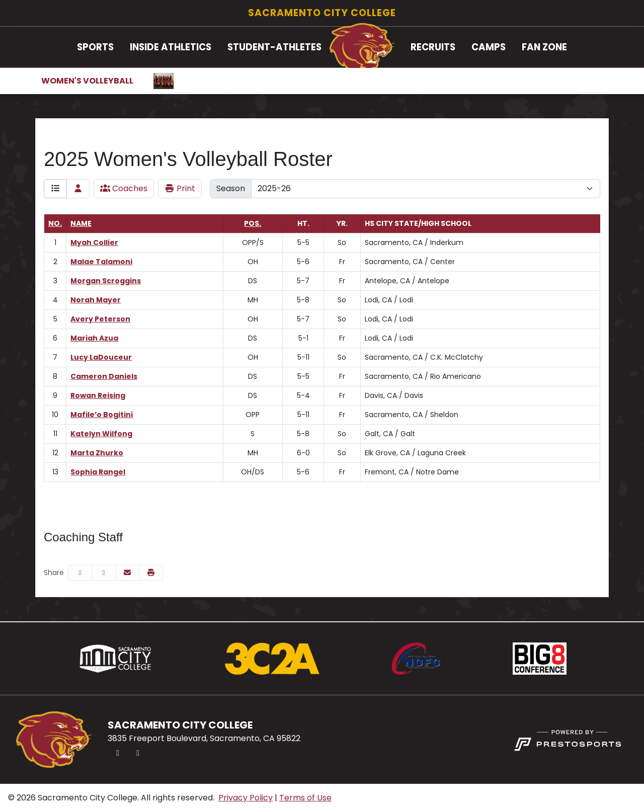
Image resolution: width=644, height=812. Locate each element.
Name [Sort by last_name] (81, 223)
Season (231, 188)
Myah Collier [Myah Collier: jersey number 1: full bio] (94, 242)
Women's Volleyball (87, 81)
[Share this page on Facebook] (80, 573)
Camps (489, 47)
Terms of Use (305, 798)
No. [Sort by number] (55, 223)
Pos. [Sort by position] (253, 223)
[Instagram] (138, 753)
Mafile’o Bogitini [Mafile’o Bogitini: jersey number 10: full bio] (102, 415)
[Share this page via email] (127, 573)
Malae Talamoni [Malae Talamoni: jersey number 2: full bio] (101, 262)
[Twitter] (118, 753)
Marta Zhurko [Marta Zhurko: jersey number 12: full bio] (97, 453)
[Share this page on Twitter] (104, 573)
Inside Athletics (171, 47)
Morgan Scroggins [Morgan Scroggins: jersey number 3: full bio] (106, 281)
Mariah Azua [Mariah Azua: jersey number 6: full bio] (94, 338)
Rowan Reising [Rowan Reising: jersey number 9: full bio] (98, 395)
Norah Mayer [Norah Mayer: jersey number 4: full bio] (96, 300)
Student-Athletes (274, 47)
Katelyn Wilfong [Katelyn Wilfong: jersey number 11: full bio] (101, 434)
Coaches (124, 188)
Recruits (433, 47)
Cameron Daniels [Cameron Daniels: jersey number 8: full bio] (104, 376)
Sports (95, 47)
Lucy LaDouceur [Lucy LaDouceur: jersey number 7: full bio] (101, 357)
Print (180, 188)
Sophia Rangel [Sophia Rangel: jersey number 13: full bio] (98, 472)
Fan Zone (544, 47)
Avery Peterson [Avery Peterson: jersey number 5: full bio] (100, 319)
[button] (95, 47)
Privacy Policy (246, 798)
